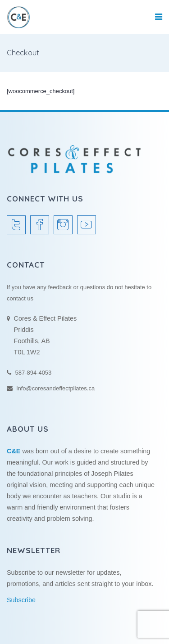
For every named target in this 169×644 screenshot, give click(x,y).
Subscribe (21, 600)
